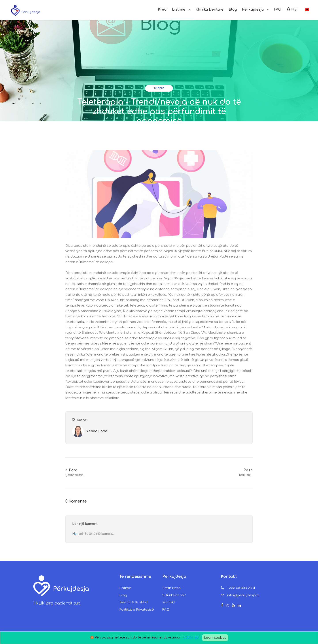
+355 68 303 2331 (241, 588)
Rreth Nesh (171, 588)
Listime (125, 588)
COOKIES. (191, 637)
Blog (123, 595)
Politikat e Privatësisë (137, 610)
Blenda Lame (97, 431)
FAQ (166, 610)
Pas (248, 470)
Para (71, 470)
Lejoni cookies (215, 638)
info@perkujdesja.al (243, 595)
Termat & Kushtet (134, 602)
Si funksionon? (174, 595)
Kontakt (169, 602)
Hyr (76, 534)
